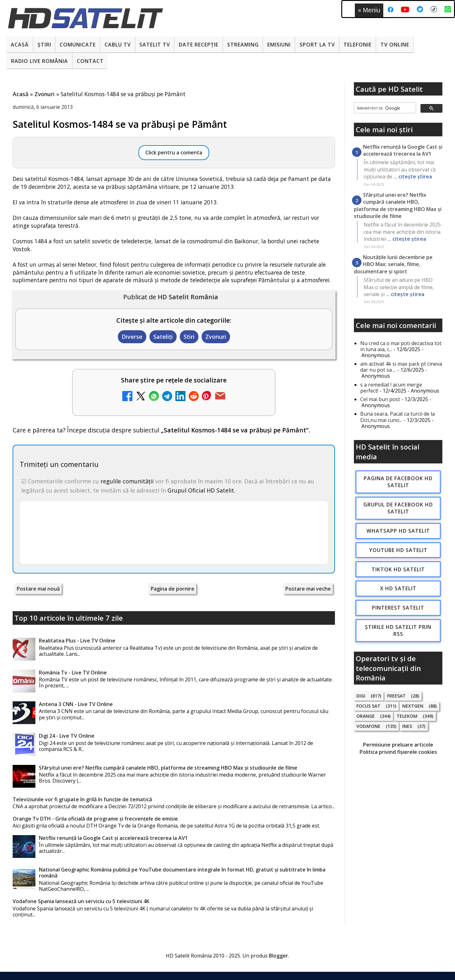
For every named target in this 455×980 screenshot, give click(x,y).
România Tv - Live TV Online (73, 673)
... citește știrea (413, 177)
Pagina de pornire (173, 589)
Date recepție (199, 45)
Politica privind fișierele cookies (398, 752)
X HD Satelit (398, 588)
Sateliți (163, 337)
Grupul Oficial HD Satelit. (201, 490)
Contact (90, 61)
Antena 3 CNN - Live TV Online (76, 704)
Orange (366, 716)
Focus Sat (368, 706)
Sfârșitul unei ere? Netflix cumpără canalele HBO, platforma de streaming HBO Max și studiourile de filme (168, 768)
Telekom (407, 716)
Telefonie (358, 45)
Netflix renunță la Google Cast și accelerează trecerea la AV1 (113, 838)
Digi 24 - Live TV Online (67, 736)
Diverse (132, 337)
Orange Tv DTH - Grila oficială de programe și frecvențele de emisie (95, 819)
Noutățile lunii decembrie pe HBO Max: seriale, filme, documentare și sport (393, 264)
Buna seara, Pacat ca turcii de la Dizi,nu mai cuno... (397, 417)
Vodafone (368, 726)
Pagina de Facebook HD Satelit (398, 482)
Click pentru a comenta (174, 152)
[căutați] (384, 108)
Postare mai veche (308, 589)
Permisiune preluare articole (398, 745)
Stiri (189, 337)
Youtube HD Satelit (398, 550)
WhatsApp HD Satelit (398, 531)
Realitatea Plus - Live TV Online (77, 641)
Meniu (369, 10)
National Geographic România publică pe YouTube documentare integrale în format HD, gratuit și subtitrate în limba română (182, 873)
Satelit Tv (155, 45)
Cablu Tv (118, 45)
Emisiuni (279, 45)
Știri (44, 45)
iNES (407, 726)
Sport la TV (317, 45)
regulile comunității (127, 481)
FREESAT (396, 696)
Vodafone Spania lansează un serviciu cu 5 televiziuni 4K (81, 901)
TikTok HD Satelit (398, 569)
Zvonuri (216, 337)
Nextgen (413, 706)
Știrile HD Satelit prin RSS (398, 630)
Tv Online (395, 45)
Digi (361, 696)
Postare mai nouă (38, 589)
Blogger (279, 956)
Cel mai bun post (380, 399)
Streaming (243, 45)
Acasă (20, 45)
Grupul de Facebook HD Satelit (398, 508)
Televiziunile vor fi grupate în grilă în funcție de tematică (82, 799)
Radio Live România (39, 61)
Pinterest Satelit (398, 608)
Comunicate (78, 45)
